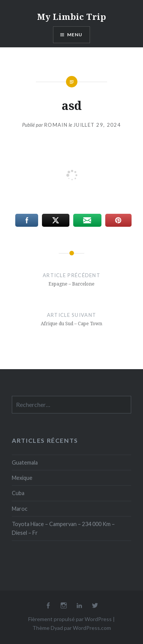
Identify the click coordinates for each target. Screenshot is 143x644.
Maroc (20, 509)
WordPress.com (92, 628)
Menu (75, 35)
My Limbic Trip (71, 16)
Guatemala (25, 462)
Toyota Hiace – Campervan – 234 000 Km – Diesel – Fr (63, 528)
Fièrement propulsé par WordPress (70, 619)
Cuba (18, 493)
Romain (56, 125)
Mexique (22, 478)
